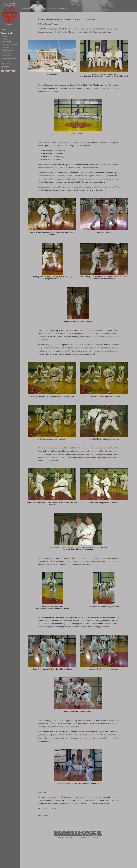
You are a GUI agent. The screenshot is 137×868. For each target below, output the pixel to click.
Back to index (43, 815)
